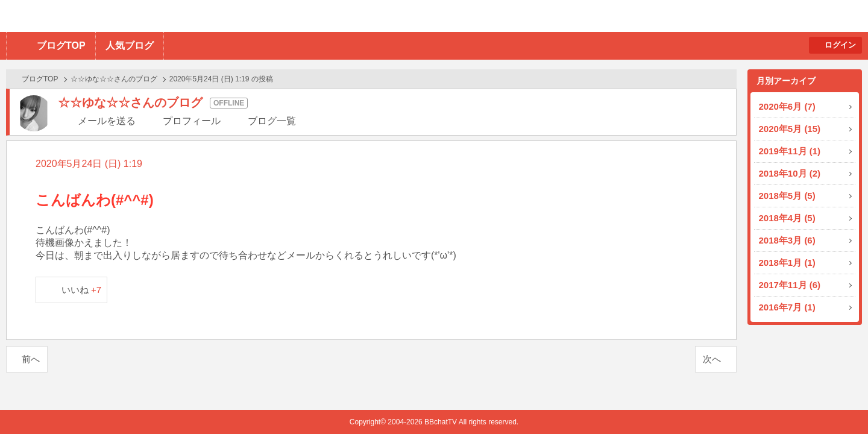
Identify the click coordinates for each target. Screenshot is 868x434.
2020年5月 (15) (790, 129)
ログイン (840, 45)
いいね (82, 290)
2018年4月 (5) (787, 218)
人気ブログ (130, 46)
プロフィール (192, 121)
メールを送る (107, 121)
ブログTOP (61, 46)
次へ (712, 359)
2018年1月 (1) (787, 263)
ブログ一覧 (272, 121)
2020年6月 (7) (787, 106)
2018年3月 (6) (787, 240)
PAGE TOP (835, 401)
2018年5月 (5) (787, 196)
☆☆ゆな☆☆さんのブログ (114, 79)
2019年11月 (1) (790, 151)
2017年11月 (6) (790, 285)
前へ (31, 359)
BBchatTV (172, 16)
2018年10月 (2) (790, 173)
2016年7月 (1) (787, 307)
